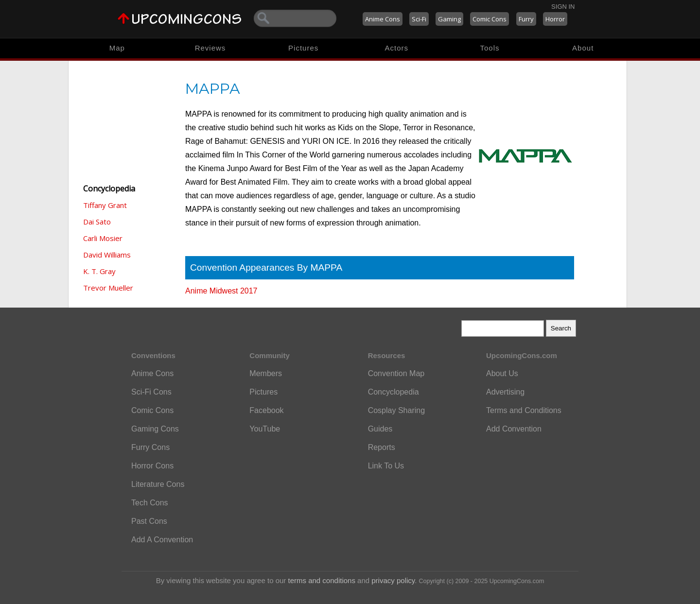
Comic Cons (490, 19)
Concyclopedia (394, 392)
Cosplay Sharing (396, 410)
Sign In (563, 7)
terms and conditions (322, 580)
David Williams (107, 255)
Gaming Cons (155, 429)
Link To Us (386, 466)
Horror (555, 19)
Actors (397, 48)
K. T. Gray (99, 271)
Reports (382, 447)
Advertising (505, 392)
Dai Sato (97, 222)
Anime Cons (383, 19)
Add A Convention (162, 540)
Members (266, 373)
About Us (502, 373)
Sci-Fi (419, 19)
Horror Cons (152, 466)
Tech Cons (150, 503)
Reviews (210, 48)
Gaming (449, 19)
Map (117, 48)
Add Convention (514, 429)
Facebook (266, 410)
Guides (380, 429)
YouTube (265, 429)
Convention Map (396, 373)
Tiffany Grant (105, 205)
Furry (526, 19)
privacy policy (393, 580)
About (583, 48)
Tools (490, 48)
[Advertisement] (127, 121)
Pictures (303, 48)
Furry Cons (150, 447)
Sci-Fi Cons (151, 392)
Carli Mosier (103, 238)
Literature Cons (158, 484)
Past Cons (149, 521)
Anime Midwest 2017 (221, 291)
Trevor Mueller (108, 288)
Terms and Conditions (524, 410)
